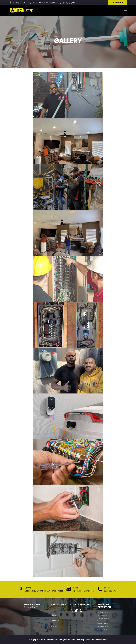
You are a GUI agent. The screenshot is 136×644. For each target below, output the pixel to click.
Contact (55, 626)
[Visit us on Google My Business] (71, 610)
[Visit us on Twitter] (76, 610)
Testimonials (57, 621)
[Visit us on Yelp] (81, 610)
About (54, 609)
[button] (126, 11)
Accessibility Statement (96, 640)
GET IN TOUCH (117, 3)
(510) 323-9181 (69, 3)
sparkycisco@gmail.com (84, 591)
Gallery (54, 615)
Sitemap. (81, 640)
